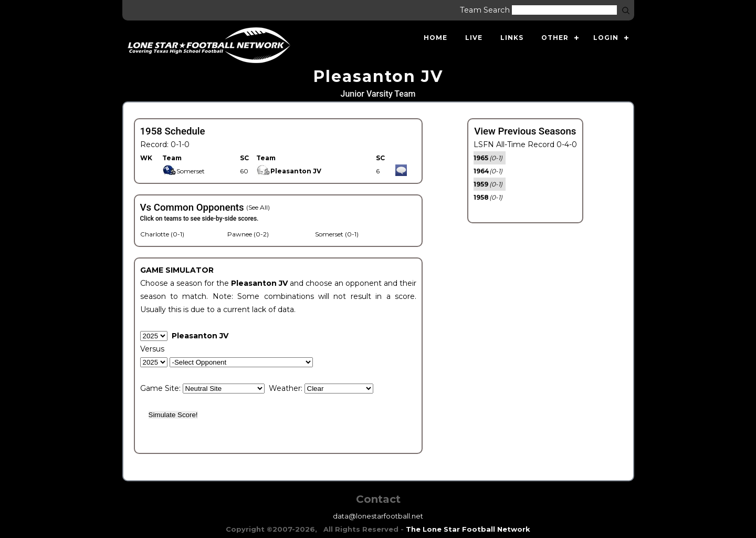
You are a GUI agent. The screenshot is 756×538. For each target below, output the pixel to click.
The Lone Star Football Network (468, 529)
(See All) (258, 207)
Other (555, 38)
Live (474, 38)
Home (435, 38)
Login (606, 38)
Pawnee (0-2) (248, 234)
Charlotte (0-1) (162, 234)
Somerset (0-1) (337, 234)
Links (512, 38)
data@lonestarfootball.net (378, 516)
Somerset (183, 171)
